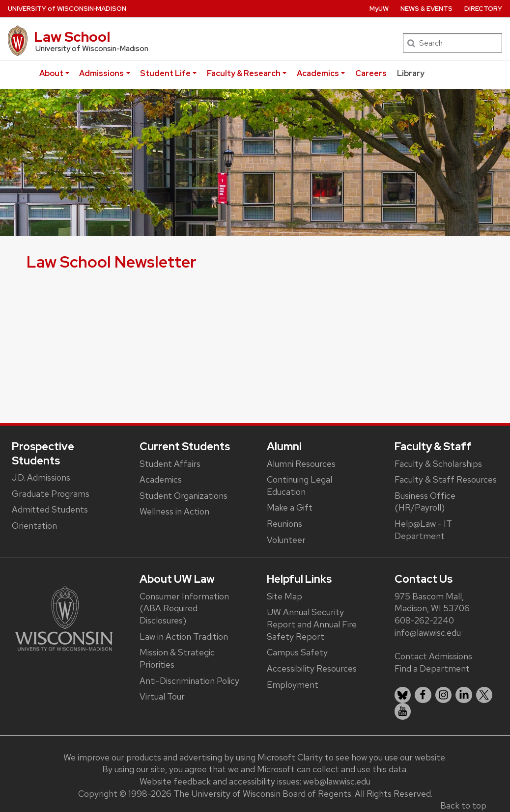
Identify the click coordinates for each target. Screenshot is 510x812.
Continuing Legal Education (299, 486)
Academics (318, 73)
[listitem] (403, 695)
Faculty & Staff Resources (446, 479)
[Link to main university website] (64, 618)
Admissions (101, 73)
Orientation (34, 526)
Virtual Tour (162, 696)
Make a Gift (290, 507)
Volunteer (286, 540)
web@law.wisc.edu (337, 781)
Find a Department (432, 668)
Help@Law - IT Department (423, 530)
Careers (371, 73)
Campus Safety (297, 652)
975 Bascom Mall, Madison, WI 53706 (432, 602)
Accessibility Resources (312, 668)
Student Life (165, 73)
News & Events (426, 9)
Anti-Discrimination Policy (189, 681)
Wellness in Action (174, 511)
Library (411, 73)
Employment (293, 685)
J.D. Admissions (41, 477)
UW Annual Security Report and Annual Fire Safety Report (312, 624)
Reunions (284, 524)
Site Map (284, 596)
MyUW (379, 9)
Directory (483, 9)
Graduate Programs (51, 494)
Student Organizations (184, 496)
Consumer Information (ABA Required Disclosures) (184, 608)
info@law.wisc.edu (428, 633)
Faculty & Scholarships (438, 464)
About (51, 73)
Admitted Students (50, 509)
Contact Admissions (433, 656)
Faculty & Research (244, 73)
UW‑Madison (67, 9)
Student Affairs (170, 464)
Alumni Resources (301, 464)
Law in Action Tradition (184, 636)
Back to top (463, 805)
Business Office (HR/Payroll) (425, 502)
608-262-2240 (424, 620)
